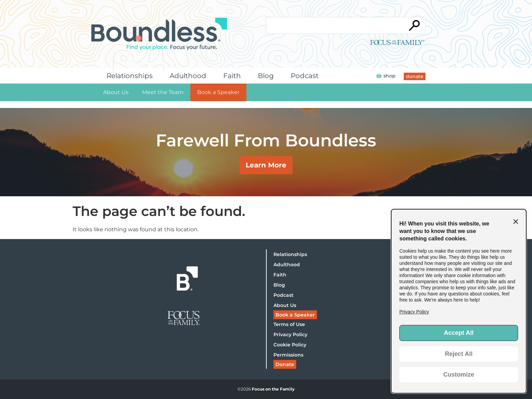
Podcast (306, 76)
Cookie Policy (290, 345)
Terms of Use (289, 324)
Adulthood (190, 76)
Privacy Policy (290, 334)
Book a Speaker (218, 92)
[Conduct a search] (335, 25)
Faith (234, 76)
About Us (116, 92)
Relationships (131, 76)
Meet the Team (163, 92)
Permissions (288, 355)
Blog (268, 76)
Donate (285, 364)
